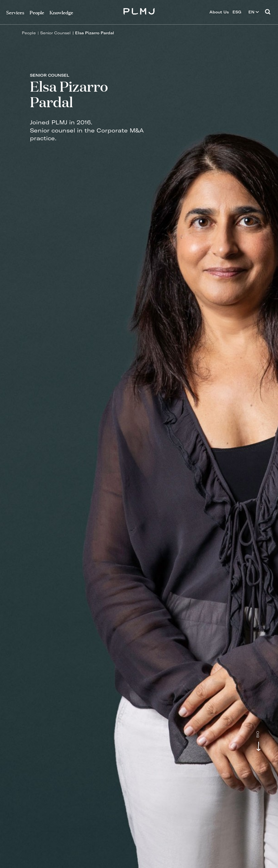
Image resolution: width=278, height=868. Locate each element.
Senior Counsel (55, 33)
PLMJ (139, 10)
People (29, 33)
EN (254, 12)
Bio (258, 734)
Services (15, 12)
